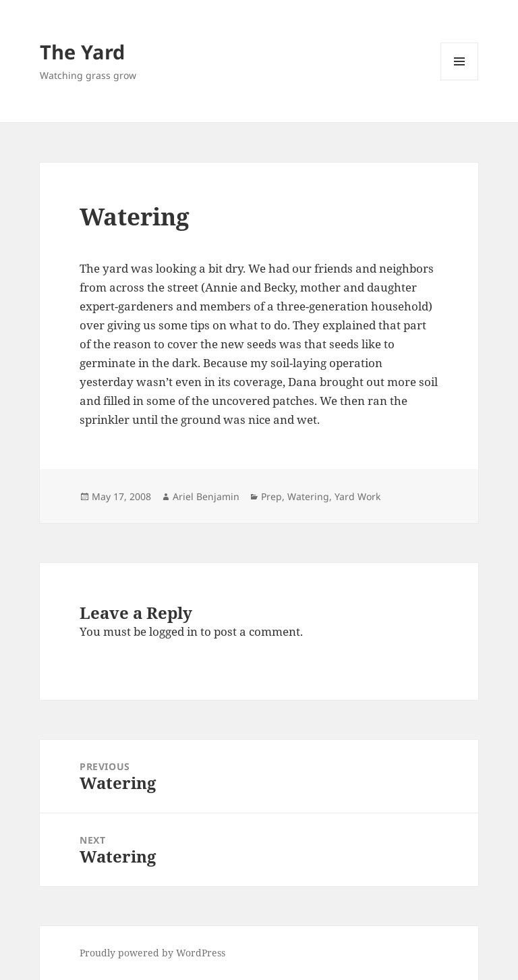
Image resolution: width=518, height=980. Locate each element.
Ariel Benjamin (206, 496)
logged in (173, 631)
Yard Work (357, 496)
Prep (271, 496)
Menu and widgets (460, 80)
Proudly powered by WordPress (152, 953)
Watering (308, 496)
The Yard (82, 52)
